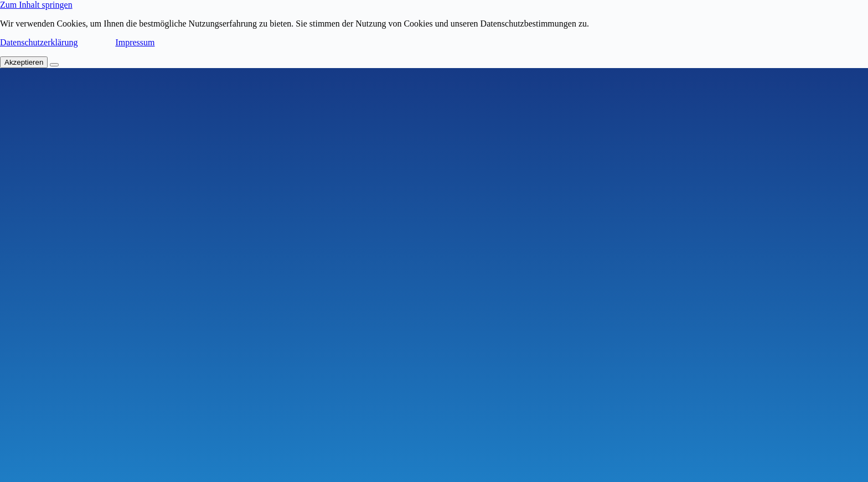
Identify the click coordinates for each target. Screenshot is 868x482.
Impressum (135, 42)
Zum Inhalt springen (36, 5)
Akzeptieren (24, 62)
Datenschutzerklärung (39, 42)
